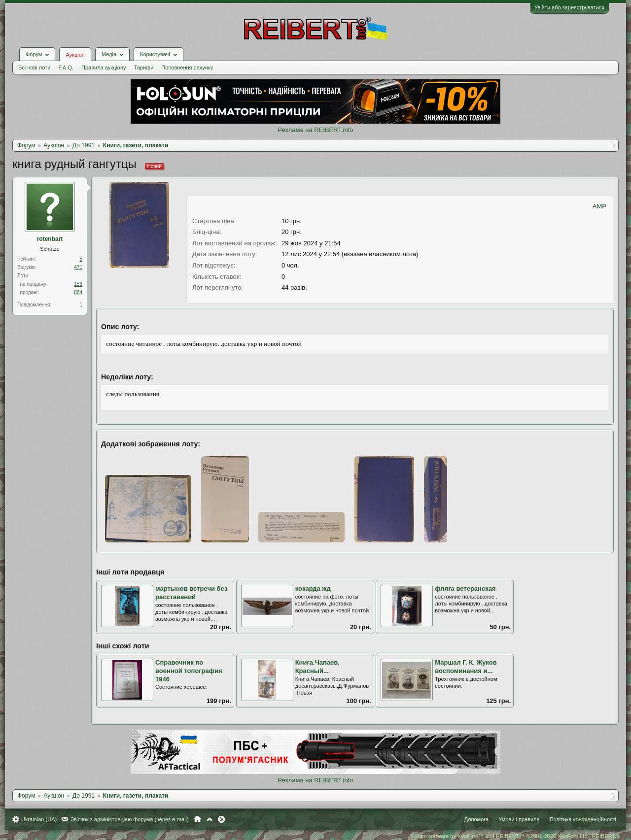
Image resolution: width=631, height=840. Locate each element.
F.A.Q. (66, 67)
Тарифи (144, 67)
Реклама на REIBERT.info (315, 130)
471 (78, 267)
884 (78, 292)
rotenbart (50, 239)
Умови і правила (519, 819)
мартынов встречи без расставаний (191, 593)
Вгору (210, 819)
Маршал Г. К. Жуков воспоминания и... (466, 667)
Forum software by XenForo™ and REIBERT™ (514, 836)
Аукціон (75, 55)
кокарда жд (313, 588)
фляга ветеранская (465, 588)
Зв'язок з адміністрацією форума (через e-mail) (130, 819)
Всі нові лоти (34, 67)
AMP (599, 206)
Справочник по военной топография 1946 (189, 671)
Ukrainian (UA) (39, 819)
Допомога (476, 819)
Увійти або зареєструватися (569, 7)
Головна (197, 819)
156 (78, 284)
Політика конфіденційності (583, 819)
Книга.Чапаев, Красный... (317, 667)
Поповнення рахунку (187, 67)
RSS (221, 819)
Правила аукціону (104, 67)
